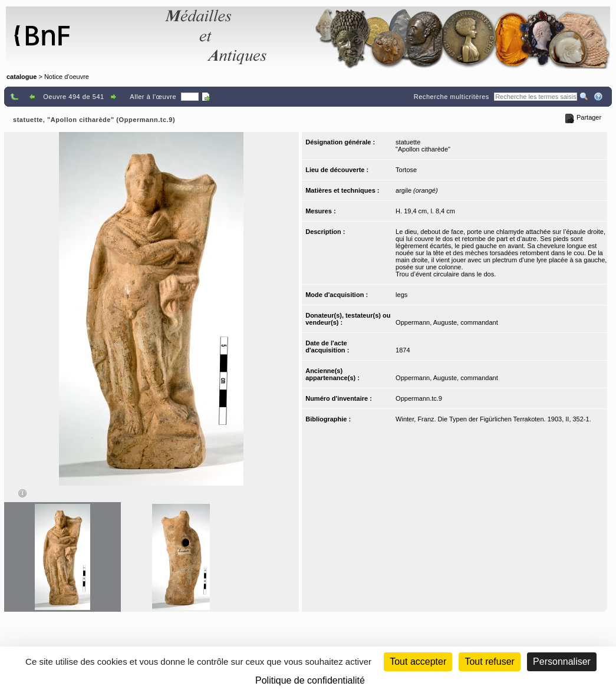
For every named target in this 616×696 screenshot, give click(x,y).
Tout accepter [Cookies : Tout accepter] (418, 662)
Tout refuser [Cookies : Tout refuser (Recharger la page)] (489, 662)
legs (401, 295)
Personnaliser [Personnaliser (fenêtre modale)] (562, 662)
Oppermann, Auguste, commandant (447, 322)
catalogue (22, 77)
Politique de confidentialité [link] (310, 680)
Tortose (406, 170)
